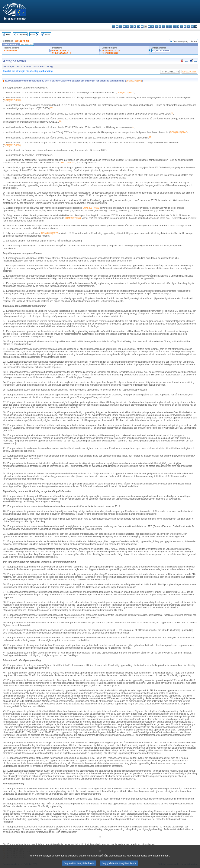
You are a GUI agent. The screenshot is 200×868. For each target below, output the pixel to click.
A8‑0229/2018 (67, 163)
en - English (139, 27)
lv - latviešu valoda (156, 27)
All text (47, 34)
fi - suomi (192, 27)
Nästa (33, 34)
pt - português (178, 27)
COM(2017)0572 (125, 93)
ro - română (181, 27)
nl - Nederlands (171, 27)
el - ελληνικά (135, 27)
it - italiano (153, 27)
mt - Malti (167, 27)
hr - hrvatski (149, 27)
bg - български (113, 27)
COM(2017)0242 (178, 132)
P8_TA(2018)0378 (161, 51)
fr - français (142, 27)
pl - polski (174, 27)
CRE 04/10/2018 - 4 (61, 53)
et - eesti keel (131, 27)
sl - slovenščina (189, 27)
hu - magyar (164, 27)
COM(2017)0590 (12, 145)
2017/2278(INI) (22, 41)
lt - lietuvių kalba (160, 27)
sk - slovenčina (185, 27)
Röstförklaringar (110, 53)
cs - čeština (121, 27)
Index (8, 34)
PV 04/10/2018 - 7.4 (111, 51)
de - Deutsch (128, 27)
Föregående (22, 34)
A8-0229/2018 (11, 51)
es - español (117, 27)
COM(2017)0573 (12, 100)
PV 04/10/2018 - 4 (61, 51)
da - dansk (124, 27)
